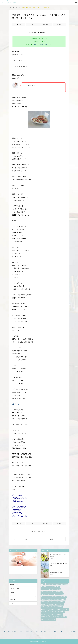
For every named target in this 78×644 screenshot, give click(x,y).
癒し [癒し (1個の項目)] (62, 605)
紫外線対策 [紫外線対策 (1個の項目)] (45, 610)
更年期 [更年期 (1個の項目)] (51, 605)
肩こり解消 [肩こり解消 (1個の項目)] (61, 612)
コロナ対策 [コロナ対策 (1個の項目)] (59, 592)
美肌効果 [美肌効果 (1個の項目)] (52, 610)
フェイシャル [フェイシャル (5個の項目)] (45, 597)
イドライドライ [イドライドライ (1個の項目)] (46, 590)
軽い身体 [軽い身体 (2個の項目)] (64, 617)
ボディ (19, 21)
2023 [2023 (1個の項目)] (43, 585)
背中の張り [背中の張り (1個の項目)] (45, 615)
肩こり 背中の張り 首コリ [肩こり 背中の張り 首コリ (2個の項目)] (49, 612)
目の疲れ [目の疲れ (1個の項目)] (44, 607)
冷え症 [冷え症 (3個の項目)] (56, 602)
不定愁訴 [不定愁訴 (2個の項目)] (44, 600)
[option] (23, 562)
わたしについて (14, 585)
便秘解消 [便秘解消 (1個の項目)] (44, 602)
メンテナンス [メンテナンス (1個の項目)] (63, 597)
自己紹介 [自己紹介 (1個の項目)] (52, 615)
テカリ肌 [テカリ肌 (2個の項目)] (61, 595)
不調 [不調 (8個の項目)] (50, 600)
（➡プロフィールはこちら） (41, 45)
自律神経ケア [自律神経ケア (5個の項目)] (56, 617)
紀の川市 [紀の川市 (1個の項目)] (60, 607)
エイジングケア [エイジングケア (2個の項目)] (56, 590)
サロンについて (14, 593)
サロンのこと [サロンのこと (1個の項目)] (45, 595)
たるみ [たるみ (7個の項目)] (57, 585)
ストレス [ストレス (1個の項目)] (53, 595)
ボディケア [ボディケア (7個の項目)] (54, 597)
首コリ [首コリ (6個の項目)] (53, 620)
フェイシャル (13, 596)
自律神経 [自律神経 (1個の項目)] (60, 615)
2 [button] (23, 572)
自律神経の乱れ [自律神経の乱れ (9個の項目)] (46, 617)
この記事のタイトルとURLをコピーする (39, 32)
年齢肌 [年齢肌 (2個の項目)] (62, 602)
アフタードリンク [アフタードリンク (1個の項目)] (54, 587)
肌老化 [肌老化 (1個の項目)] (59, 610)
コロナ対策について (15, 589)
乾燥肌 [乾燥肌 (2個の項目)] (63, 600)
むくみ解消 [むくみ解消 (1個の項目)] (45, 587)
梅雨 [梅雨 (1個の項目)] (56, 605)
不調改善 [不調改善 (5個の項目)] (56, 600)
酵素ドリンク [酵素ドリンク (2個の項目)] (45, 620)
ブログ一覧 (13, 600)
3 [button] (24, 572)
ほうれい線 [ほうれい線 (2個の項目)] (64, 585)
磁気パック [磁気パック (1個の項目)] (52, 607)
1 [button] (22, 572)
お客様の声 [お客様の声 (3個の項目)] (50, 585)
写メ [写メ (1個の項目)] (50, 602)
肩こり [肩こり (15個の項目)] (66, 610)
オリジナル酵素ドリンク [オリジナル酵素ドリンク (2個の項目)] (48, 592)
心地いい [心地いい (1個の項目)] (44, 605)
